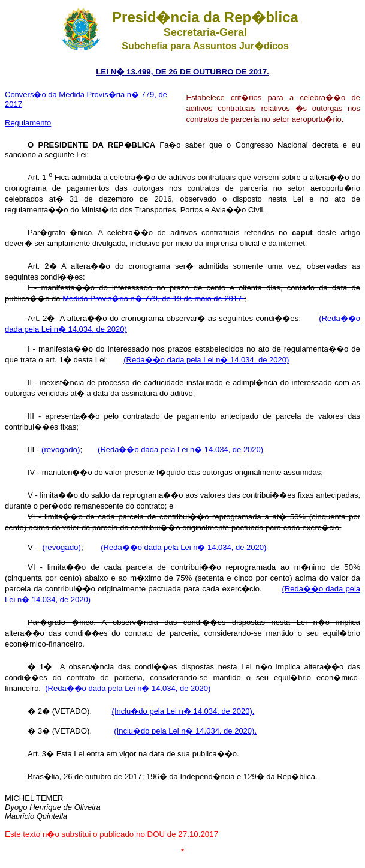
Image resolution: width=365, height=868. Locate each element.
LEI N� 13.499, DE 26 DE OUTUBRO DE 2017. (182, 72)
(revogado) (61, 450)
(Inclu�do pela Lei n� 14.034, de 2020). (183, 711)
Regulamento (28, 123)
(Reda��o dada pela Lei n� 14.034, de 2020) (206, 360)
